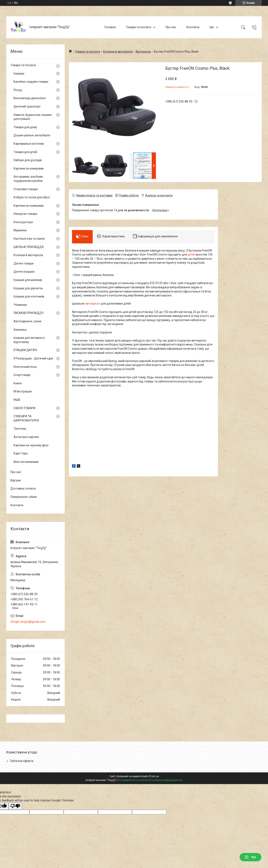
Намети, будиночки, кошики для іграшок (33, 117)
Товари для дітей (25, 152)
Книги (18, 383)
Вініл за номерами (26, 462)
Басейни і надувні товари (31, 82)
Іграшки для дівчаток (28, 288)
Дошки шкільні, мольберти (32, 135)
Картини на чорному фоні (31, 445)
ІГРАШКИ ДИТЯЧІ (25, 350)
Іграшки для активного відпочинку (29, 340)
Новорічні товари (25, 214)
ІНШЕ (17, 400)
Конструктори (23, 222)
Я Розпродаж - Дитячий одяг (33, 358)
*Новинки (20, 305)
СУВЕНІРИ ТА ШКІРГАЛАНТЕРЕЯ (26, 418)
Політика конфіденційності (167, 780)
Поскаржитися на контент (133, 780)
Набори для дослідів (28, 160)
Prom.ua (154, 776)
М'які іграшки (23, 391)
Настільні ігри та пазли (29, 239)
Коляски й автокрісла (118, 52)
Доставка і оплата (23, 488)
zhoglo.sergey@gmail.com (28, 622)
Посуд (18, 90)
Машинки (20, 230)
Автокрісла (143, 52)
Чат (250, 857)
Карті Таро (21, 453)
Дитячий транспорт (27, 106)
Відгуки (16, 480)
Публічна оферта (22, 761)
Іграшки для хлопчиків (29, 296)
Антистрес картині (26, 437)
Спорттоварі (22, 375)
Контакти (193, 27)
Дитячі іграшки (24, 272)
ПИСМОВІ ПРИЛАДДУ (29, 313)
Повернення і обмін (24, 497)
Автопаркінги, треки (27, 321)
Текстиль (20, 429)
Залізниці (20, 330)
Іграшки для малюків (28, 280)
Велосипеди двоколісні (30, 98)
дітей (191, 254)
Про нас (171, 27)
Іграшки (19, 73)
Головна (110, 27)
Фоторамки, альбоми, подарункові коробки (28, 179)
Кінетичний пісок (25, 367)
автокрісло (93, 304)
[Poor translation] (15, 806)
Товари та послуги (138, 27)
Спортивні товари (26, 189)
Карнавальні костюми (29, 144)
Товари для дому (25, 127)
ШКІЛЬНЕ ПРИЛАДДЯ (28, 247)
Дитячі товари (24, 263)
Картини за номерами (29, 168)
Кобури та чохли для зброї (32, 197)
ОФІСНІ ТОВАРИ (24, 408)
